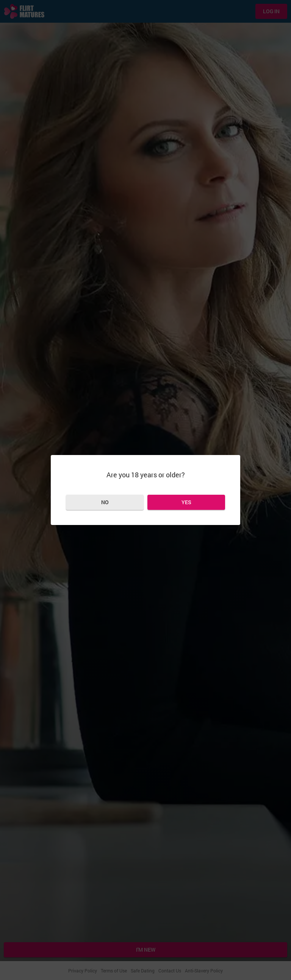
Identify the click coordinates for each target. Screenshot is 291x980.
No (105, 502)
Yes (186, 502)
